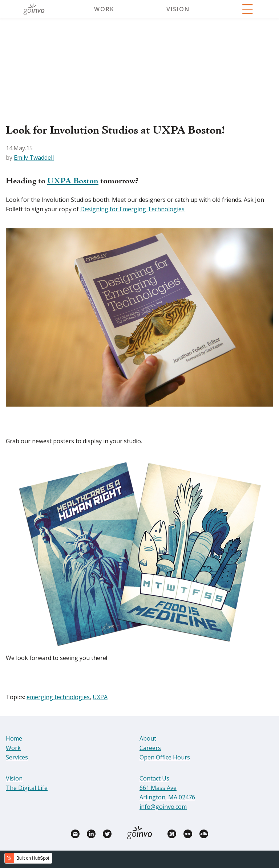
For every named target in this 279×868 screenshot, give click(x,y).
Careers (150, 748)
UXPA (100, 697)
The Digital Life (27, 788)
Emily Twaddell (34, 158)
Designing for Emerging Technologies (132, 209)
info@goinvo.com (163, 807)
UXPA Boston (73, 181)
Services (17, 757)
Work (104, 9)
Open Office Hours (165, 757)
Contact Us (154, 778)
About (148, 738)
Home (14, 738)
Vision (178, 9)
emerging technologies (58, 697)
